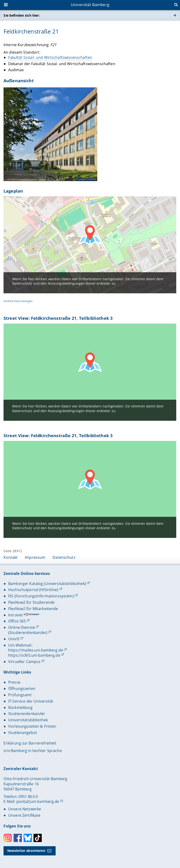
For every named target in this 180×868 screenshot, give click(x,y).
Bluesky (28, 838)
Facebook (18, 838)
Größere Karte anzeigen (18, 301)
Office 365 (17, 621)
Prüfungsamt (20, 695)
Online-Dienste (22, 627)
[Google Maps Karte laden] (90, 372)
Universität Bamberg (90, 5)
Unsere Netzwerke (25, 809)
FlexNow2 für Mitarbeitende (33, 609)
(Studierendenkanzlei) (28, 633)
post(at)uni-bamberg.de (38, 801)
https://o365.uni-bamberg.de (34, 655)
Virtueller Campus (24, 662)
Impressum (35, 557)
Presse (14, 682)
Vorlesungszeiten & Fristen (32, 726)
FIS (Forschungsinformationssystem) (41, 596)
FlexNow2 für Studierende (31, 602)
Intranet (15, 615)
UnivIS (14, 639)
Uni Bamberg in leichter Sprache (33, 751)
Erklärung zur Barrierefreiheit (30, 743)
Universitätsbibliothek (28, 720)
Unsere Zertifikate (24, 815)
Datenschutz (64, 557)
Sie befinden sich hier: (22, 15)
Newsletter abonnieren (26, 851)
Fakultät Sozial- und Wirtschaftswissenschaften (50, 57)
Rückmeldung (21, 708)
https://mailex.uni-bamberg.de (36, 650)
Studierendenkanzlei (27, 714)
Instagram (8, 838)
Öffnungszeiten (22, 689)
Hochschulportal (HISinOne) (33, 590)
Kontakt (11, 557)
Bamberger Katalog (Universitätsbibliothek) (47, 584)
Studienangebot (23, 733)
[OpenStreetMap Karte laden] (90, 245)
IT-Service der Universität (31, 701)
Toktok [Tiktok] (38, 838)
